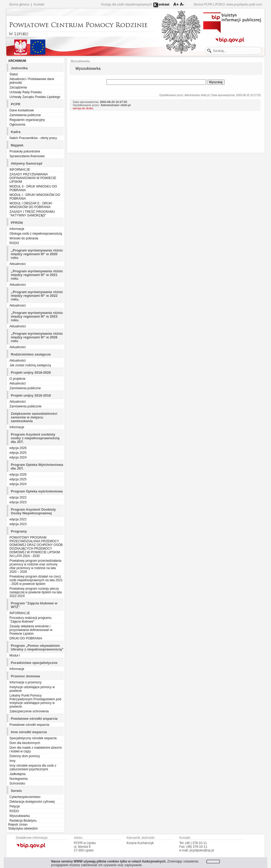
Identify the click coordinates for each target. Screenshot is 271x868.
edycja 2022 (18, 497)
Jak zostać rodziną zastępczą (30, 365)
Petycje (15, 806)
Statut (14, 74)
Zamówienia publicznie (25, 406)
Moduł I (15, 655)
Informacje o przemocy (25, 682)
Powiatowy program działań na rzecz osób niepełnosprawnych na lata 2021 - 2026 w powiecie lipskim (36, 580)
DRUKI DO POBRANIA (26, 638)
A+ (176, 4)
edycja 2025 (18, 453)
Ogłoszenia (17, 125)
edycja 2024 (18, 457)
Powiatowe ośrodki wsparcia (29, 725)
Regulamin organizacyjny (27, 120)
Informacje (17, 229)
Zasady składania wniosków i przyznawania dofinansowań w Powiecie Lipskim (31, 630)
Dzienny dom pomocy (25, 756)
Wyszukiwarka (20, 816)
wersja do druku (83, 108)
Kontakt (39, 4)
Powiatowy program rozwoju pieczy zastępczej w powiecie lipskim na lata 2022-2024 (36, 592)
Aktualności (18, 264)
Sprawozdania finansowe (27, 156)
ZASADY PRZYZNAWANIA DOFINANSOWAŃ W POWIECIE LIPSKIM (33, 178)
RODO (14, 243)
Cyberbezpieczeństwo (25, 797)
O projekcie (18, 379)
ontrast (164, 4)
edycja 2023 (18, 502)
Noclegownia (19, 779)
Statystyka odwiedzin (23, 828)
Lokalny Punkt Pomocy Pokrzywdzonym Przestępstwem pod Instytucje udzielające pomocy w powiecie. (35, 701)
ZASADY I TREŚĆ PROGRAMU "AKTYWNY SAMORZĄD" (32, 214)
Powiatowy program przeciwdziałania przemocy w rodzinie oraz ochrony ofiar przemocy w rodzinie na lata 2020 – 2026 (35, 566)
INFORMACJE (20, 170)
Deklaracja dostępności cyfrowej (32, 802)
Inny (13, 761)
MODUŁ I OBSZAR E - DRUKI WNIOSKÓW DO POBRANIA (31, 205)
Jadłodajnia (18, 774)
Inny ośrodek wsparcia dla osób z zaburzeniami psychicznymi (33, 767)
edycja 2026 (18, 448)
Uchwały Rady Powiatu (26, 92)
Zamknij (213, 862)
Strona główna (19, 4)
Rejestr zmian (18, 825)
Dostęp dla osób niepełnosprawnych (127, 4)
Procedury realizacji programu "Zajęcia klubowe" (30, 620)
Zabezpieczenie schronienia (29, 711)
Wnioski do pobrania (24, 238)
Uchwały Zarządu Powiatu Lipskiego (35, 97)
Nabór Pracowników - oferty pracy (33, 138)
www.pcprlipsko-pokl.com (244, 4)
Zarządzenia (18, 87)
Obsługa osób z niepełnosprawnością (36, 234)
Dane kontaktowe (22, 110)
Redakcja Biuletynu (23, 821)
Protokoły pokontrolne (25, 151)
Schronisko (17, 783)
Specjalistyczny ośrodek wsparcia (33, 738)
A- (182, 4)
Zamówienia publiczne (25, 115)
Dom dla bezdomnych (25, 743)
